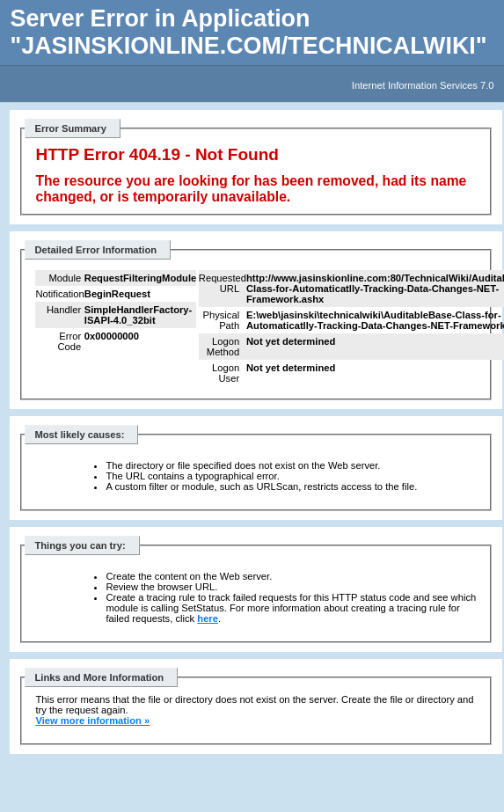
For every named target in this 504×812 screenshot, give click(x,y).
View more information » (92, 721)
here (208, 618)
